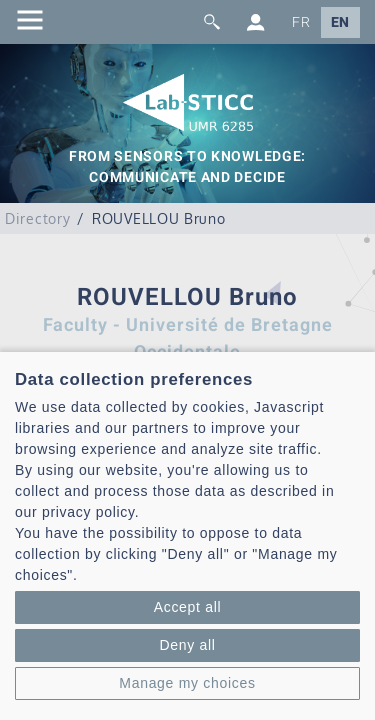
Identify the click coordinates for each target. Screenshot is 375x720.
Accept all (188, 607)
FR (301, 22)
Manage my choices (187, 683)
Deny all (187, 645)
